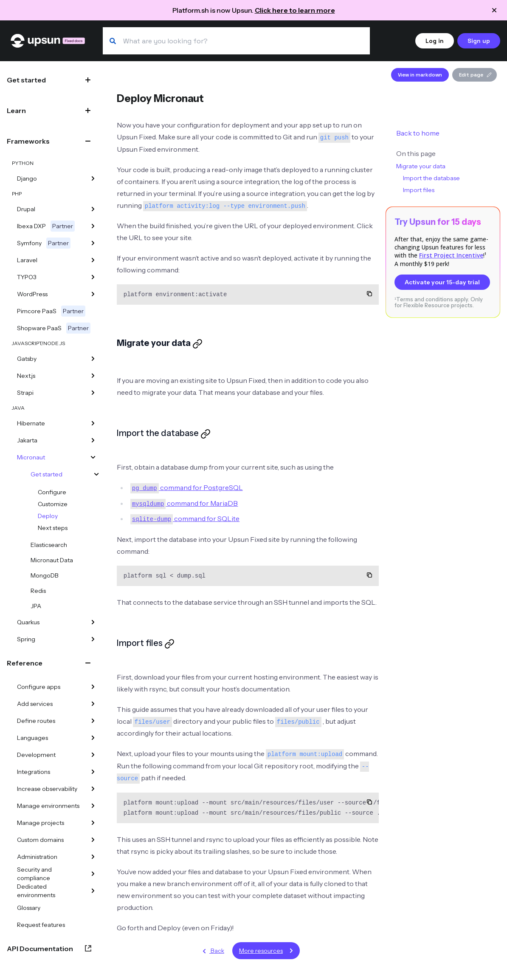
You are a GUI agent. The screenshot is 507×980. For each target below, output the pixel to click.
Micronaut (31, 457)
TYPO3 (27, 277)
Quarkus (28, 622)
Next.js (26, 376)
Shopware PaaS (54, 328)
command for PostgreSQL (187, 487)
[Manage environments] (93, 806)
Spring (26, 639)
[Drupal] (93, 209)
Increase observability (47, 789)
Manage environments (48, 806)
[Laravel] (93, 260)
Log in (435, 41)
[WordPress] (93, 294)
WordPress (32, 294)
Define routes (36, 721)
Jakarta (27, 440)
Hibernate (31, 423)
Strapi (25, 393)
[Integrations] (93, 772)
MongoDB (45, 575)
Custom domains (40, 840)
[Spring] (93, 639)
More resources (268, 951)
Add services (35, 704)
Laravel (27, 260)
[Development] (93, 755)
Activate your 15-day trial (442, 282)
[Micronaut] (93, 457)
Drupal (26, 209)
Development (36, 755)
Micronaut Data (52, 560)
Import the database (431, 178)
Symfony (44, 243)
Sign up (479, 41)
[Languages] (93, 738)
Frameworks (28, 141)
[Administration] (93, 857)
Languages (32, 738)
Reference (25, 663)
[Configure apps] (93, 687)
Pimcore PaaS (51, 311)
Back (212, 951)
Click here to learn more (295, 10)
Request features (41, 925)
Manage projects (41, 823)
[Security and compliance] (93, 874)
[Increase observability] (93, 789)
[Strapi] (93, 393)
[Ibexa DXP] (93, 226)
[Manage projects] (93, 823)
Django (27, 178)
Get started (26, 80)
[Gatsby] (93, 359)
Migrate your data (421, 166)
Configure (52, 492)
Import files (419, 190)
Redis (38, 591)
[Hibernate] (93, 423)
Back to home (418, 133)
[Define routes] (93, 721)
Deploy (48, 516)
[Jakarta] (93, 440)
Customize (53, 504)
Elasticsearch (49, 545)
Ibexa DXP (46, 226)
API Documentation (40, 949)
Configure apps (39, 687)
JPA (36, 606)
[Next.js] (93, 376)
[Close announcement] (494, 10)
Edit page (475, 75)
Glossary (29, 908)
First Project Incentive (451, 255)
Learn (16, 110)
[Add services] (93, 704)
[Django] (93, 178)
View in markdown (420, 75)
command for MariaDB (184, 503)
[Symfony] (93, 243)
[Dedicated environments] (93, 891)
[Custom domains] (93, 840)
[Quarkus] (93, 622)
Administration (37, 857)
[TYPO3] (93, 277)
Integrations (34, 772)
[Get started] (96, 474)
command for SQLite (185, 518)
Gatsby (27, 359)
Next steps (53, 528)
